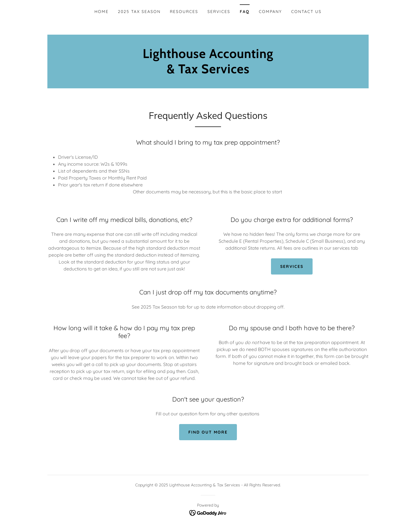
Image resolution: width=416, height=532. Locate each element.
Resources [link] (184, 12)
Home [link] (102, 12)
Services (292, 266)
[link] (208, 72)
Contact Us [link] (306, 12)
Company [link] (270, 12)
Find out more (208, 432)
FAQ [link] (245, 12)
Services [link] (219, 12)
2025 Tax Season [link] (139, 12)
